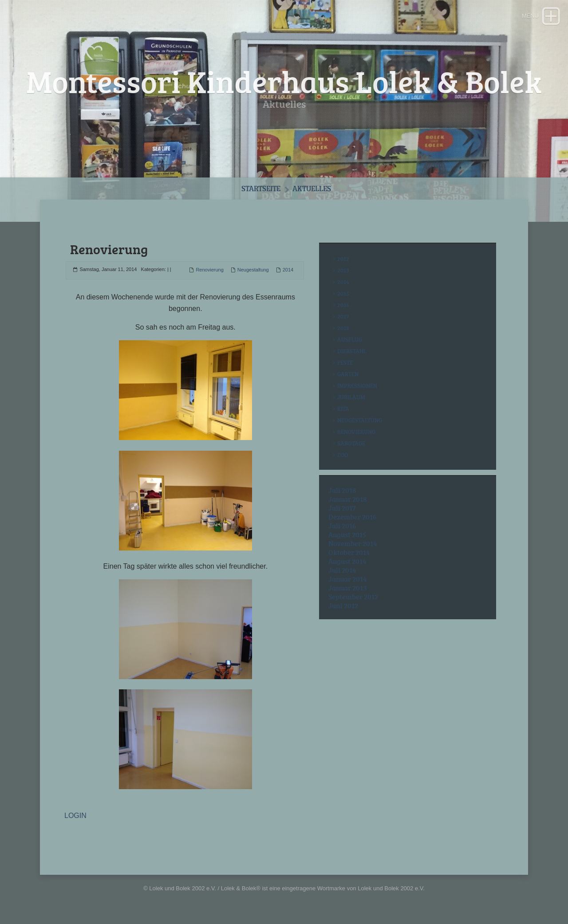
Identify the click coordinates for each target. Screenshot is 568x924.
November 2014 (353, 543)
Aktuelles (312, 188)
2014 (288, 270)
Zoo (343, 455)
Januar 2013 (347, 588)
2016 (343, 305)
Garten (348, 374)
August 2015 (347, 535)
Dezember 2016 (353, 517)
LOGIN (75, 816)
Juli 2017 (342, 508)
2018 (343, 328)
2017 (343, 316)
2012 (343, 259)
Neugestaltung (253, 270)
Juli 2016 (342, 526)
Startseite (261, 188)
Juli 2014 (342, 570)
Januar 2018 (348, 499)
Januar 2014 (348, 579)
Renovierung (209, 270)
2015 (343, 293)
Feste (345, 362)
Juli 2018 (342, 490)
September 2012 (353, 597)
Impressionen (357, 385)
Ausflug (350, 339)
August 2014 (347, 561)
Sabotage (351, 443)
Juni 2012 (343, 606)
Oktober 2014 (349, 552)
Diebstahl (352, 351)
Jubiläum (351, 397)
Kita (343, 409)
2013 (343, 270)
